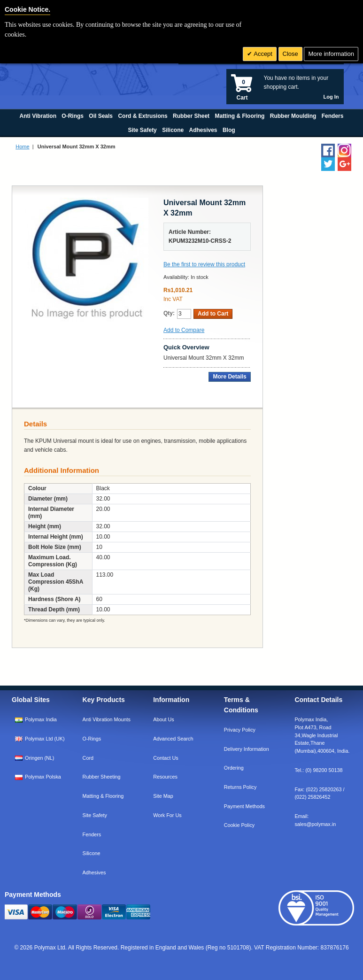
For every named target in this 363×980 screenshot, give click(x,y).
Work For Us (167, 815)
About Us (163, 719)
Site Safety (95, 815)
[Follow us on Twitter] (328, 164)
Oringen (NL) (39, 758)
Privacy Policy (240, 730)
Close (290, 54)
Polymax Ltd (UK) (45, 739)
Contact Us (166, 758)
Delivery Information (247, 749)
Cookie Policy (239, 825)
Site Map (163, 796)
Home (22, 147)
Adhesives (94, 872)
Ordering (234, 768)
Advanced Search (173, 739)
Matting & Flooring (103, 796)
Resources (165, 777)
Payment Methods (244, 806)
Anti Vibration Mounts (107, 719)
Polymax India (41, 719)
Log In (331, 97)
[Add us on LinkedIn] (344, 164)
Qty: (169, 313)
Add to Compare (184, 330)
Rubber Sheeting (102, 777)
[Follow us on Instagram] (344, 150)
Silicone (92, 853)
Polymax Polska (43, 777)
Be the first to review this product (204, 264)
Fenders (92, 834)
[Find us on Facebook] (328, 150)
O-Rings (92, 739)
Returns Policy (240, 787)
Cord (88, 758)
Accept (262, 54)
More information (331, 54)
